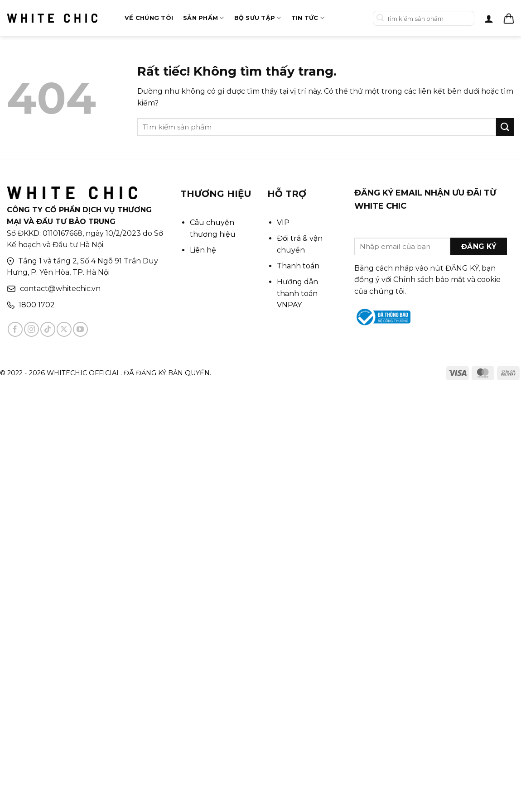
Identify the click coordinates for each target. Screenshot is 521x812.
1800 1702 (37, 305)
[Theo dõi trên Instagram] (31, 329)
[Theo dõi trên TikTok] (48, 329)
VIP (283, 222)
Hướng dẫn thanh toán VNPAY (297, 293)
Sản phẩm (204, 18)
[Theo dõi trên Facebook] (15, 329)
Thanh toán (298, 266)
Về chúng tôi (149, 18)
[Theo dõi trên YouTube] (80, 329)
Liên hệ (203, 250)
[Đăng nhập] (489, 19)
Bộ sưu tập (258, 18)
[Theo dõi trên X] (64, 329)
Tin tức (308, 18)
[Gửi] (380, 18)
